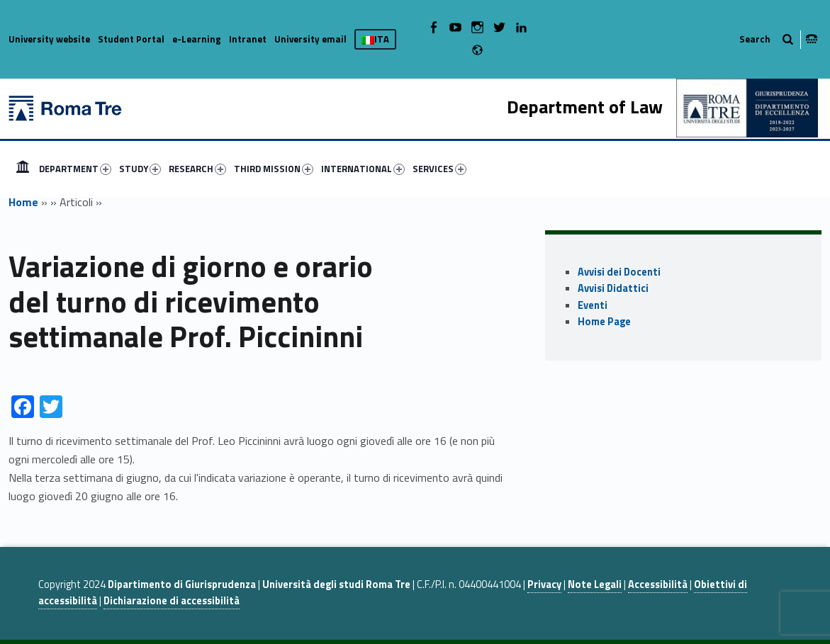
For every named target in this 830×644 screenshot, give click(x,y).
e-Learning (197, 39)
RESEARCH (197, 169)
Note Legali (595, 584)
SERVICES (439, 169)
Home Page (604, 322)
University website (49, 39)
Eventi (593, 305)
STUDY (140, 169)
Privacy (544, 584)
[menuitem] (23, 169)
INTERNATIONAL (363, 169)
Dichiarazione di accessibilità (172, 601)
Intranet (248, 39)
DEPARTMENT (75, 169)
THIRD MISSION (274, 169)
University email (310, 39)
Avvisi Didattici (613, 288)
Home (23, 202)
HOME (23, 169)
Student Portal (131, 39)
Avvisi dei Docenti (619, 272)
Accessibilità (658, 584)
